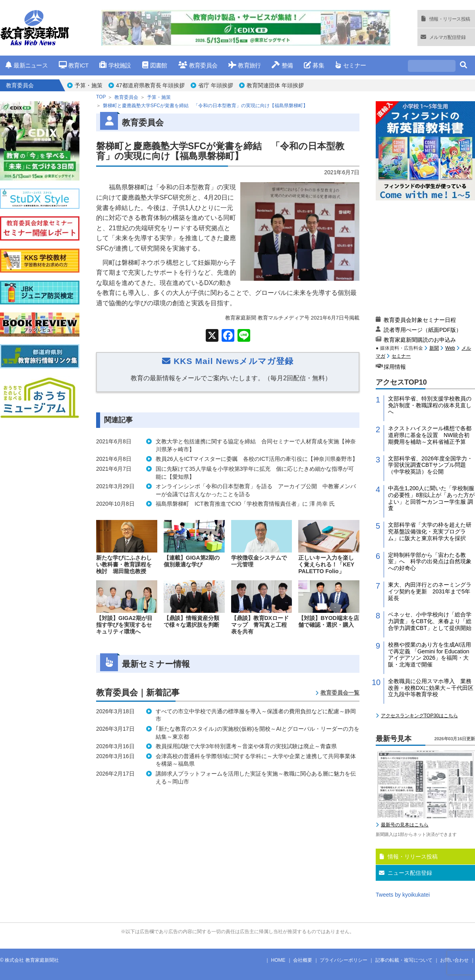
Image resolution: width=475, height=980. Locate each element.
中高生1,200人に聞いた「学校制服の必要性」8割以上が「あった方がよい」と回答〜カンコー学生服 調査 (431, 498)
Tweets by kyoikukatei (403, 895)
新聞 (434, 348)
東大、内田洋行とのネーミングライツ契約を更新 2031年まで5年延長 (430, 591)
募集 (314, 65)
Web (450, 348)
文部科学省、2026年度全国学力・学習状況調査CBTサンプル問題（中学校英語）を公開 (430, 465)
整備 (282, 65)
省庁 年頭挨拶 (216, 85)
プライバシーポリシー (344, 960)
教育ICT (74, 65)
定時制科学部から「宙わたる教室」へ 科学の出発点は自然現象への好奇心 (430, 562)
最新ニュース (27, 65)
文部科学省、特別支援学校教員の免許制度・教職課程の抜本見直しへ (430, 405)
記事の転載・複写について (404, 960)
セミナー (350, 65)
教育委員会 (198, 65)
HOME (278, 960)
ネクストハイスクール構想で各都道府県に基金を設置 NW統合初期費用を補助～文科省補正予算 (430, 435)
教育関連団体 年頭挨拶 (275, 85)
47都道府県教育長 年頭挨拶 (150, 85)
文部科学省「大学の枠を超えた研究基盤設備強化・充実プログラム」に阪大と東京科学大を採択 (430, 531)
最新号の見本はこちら (405, 825)
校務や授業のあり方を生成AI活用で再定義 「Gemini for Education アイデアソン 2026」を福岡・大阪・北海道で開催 (430, 655)
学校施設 (115, 65)
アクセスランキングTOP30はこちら (419, 716)
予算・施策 (89, 85)
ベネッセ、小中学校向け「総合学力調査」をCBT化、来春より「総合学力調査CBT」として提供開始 (430, 621)
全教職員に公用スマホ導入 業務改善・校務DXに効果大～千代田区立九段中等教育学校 (431, 688)
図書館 (155, 65)
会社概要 (303, 960)
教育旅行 (244, 65)
